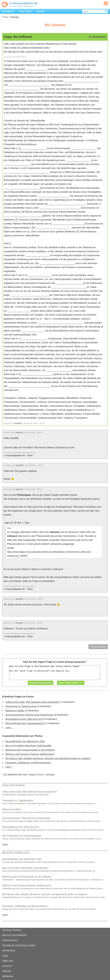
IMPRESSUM (9, 951)
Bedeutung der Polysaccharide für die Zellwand (30, 750)
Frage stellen (25, 11)
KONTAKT (7, 966)
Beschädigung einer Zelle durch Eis (24, 719)
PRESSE (6, 971)
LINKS (5, 956)
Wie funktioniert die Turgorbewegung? (25, 723)
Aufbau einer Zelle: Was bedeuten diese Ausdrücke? (33, 702)
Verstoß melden (98, 647)
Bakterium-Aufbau (15, 711)
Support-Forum (36, 775)
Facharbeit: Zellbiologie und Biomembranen (28, 763)
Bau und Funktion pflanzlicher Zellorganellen (29, 746)
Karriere (41, 11)
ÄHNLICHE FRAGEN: (14, 785)
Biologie (50, 775)
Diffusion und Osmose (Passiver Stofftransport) (30, 754)
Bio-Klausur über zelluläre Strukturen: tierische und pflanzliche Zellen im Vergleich (48, 758)
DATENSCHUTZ (10, 940)
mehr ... (9, 728)
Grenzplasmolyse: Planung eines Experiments (29, 715)
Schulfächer (8, 11)
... (6, 845)
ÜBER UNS (8, 961)
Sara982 (18, 423)
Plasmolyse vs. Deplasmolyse (21, 706)
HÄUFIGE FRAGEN (12, 930)
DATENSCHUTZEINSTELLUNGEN (19, 946)
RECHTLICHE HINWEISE (14, 935)
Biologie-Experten (75, 662)
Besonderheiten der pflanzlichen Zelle (25, 741)
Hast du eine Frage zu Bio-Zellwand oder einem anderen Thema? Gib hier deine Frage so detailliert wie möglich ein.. (55, 673)
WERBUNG (8, 976)
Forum (5, 17)
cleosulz (19, 432)
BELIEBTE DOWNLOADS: (16, 853)
